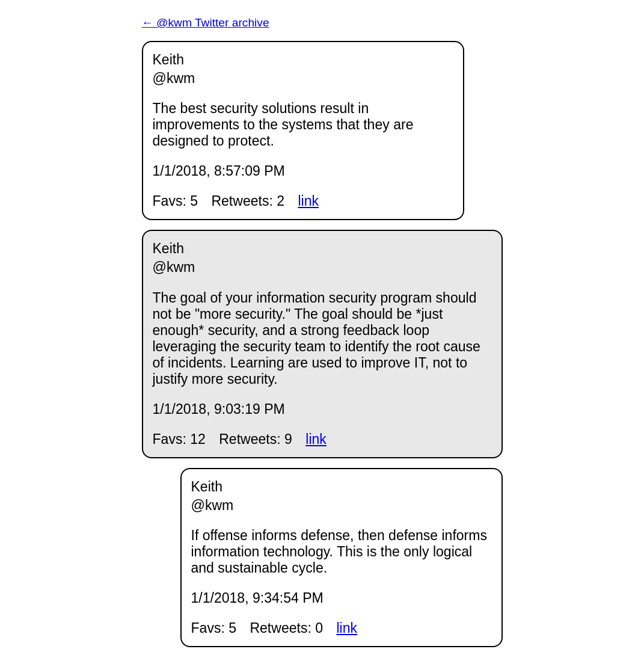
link (308, 201)
